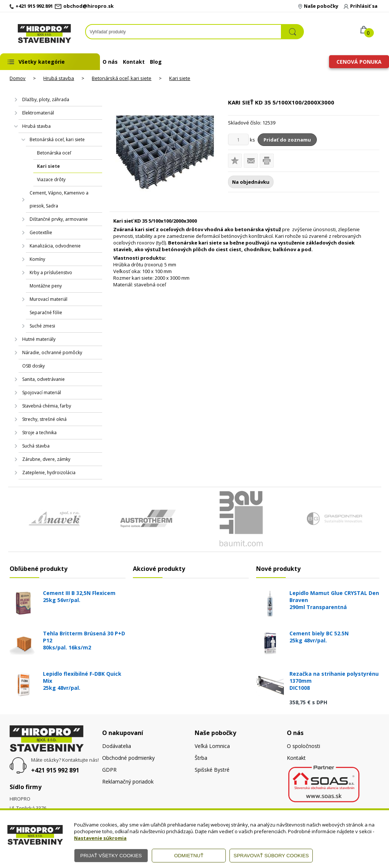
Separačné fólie (46, 312)
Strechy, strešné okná (44, 419)
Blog (156, 62)
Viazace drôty (51, 179)
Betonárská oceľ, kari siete (122, 78)
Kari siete (180, 78)
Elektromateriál (38, 113)
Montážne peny (46, 286)
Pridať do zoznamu (287, 140)
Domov (18, 78)
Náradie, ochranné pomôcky (52, 352)
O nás (110, 62)
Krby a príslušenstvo (51, 272)
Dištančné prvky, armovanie (59, 219)
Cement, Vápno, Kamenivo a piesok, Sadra (59, 199)
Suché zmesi (42, 326)
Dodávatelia (117, 746)
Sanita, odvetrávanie (43, 379)
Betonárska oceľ (54, 153)
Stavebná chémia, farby (47, 406)
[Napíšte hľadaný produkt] (183, 32)
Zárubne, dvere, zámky (46, 459)
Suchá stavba (36, 446)
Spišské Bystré (212, 770)
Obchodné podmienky (128, 758)
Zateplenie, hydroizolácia (49, 473)
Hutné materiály (39, 339)
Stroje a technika (39, 433)
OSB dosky (33, 366)
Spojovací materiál (42, 393)
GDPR (109, 770)
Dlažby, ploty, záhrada (46, 99)
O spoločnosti (304, 746)
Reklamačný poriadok (128, 781)
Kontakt (134, 62)
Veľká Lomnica (212, 746)
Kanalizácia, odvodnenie (55, 246)
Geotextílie (41, 232)
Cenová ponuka (359, 62)
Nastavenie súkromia (100, 838)
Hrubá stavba (59, 78)
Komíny (37, 259)
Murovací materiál (48, 299)
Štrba (201, 758)
